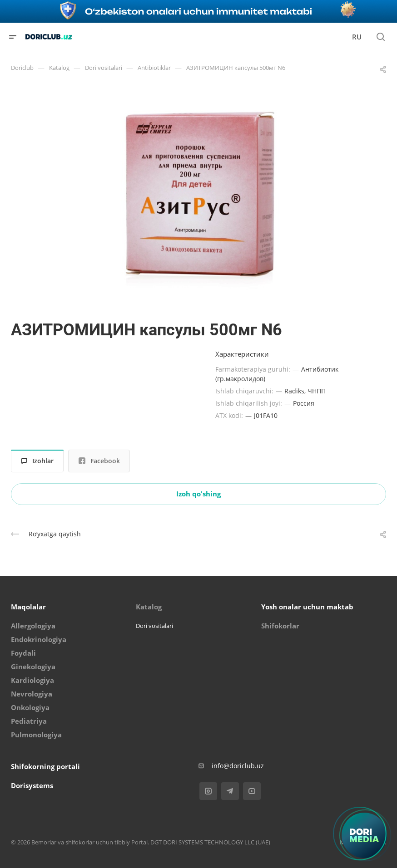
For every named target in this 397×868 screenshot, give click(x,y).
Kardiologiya (32, 680)
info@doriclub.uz (238, 766)
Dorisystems (32, 785)
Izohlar (37, 461)
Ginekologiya (33, 667)
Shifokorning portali (45, 766)
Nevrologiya (32, 694)
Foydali (23, 653)
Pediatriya (29, 721)
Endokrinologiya (39, 639)
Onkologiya (30, 707)
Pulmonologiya (36, 735)
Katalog (149, 607)
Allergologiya (33, 626)
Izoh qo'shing (198, 494)
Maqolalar (28, 607)
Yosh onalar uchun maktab (307, 607)
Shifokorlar (280, 626)
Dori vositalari (154, 626)
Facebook (99, 461)
